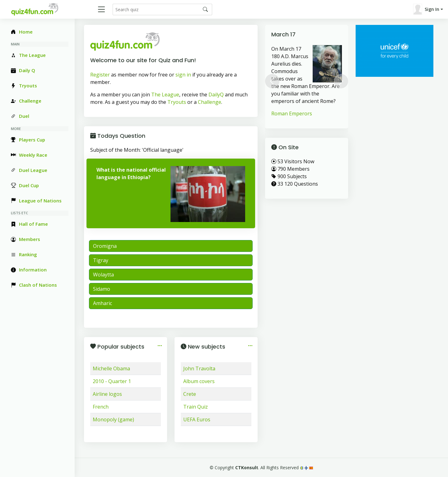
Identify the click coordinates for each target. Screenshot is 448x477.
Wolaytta (103, 275)
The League (165, 95)
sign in (183, 75)
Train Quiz (196, 407)
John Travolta (199, 368)
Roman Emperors (292, 113)
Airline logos (107, 394)
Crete (190, 394)
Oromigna (105, 246)
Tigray (101, 260)
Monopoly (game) (113, 419)
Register (100, 75)
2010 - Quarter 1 (112, 381)
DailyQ (216, 95)
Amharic (103, 303)
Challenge (210, 102)
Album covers (199, 381)
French (101, 407)
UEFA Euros (197, 419)
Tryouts (177, 102)
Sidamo (102, 289)
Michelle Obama (111, 368)
